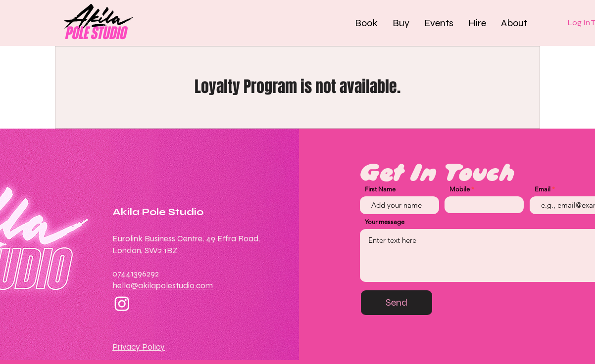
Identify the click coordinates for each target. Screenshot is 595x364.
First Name (380, 189)
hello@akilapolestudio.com (163, 286)
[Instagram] (122, 303)
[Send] (397, 303)
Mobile (460, 189)
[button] (366, 23)
